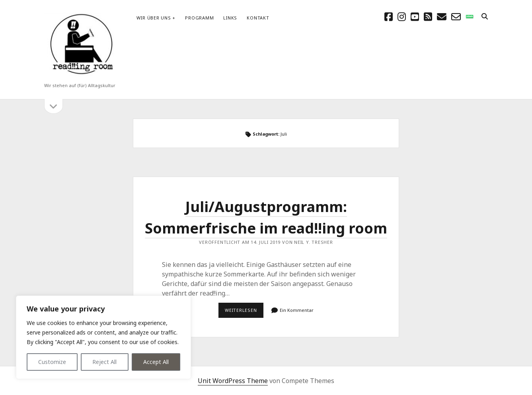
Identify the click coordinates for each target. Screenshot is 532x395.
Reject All (104, 362)
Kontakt (258, 18)
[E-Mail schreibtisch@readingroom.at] (442, 17)
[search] (485, 17)
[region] (103, 337)
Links (230, 18)
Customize (52, 362)
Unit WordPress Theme (233, 381)
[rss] (428, 17)
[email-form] (456, 17)
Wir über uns (154, 18)
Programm (199, 18)
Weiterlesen (244, 312)
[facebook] (389, 17)
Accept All (156, 362)
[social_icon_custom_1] (470, 17)
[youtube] (415, 17)
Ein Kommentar (297, 310)
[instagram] (402, 17)
